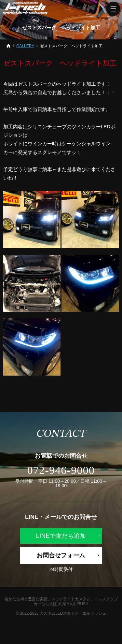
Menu (113, 9)
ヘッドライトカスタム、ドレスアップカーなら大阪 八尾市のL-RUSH (75, 601)
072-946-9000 (61, 470)
